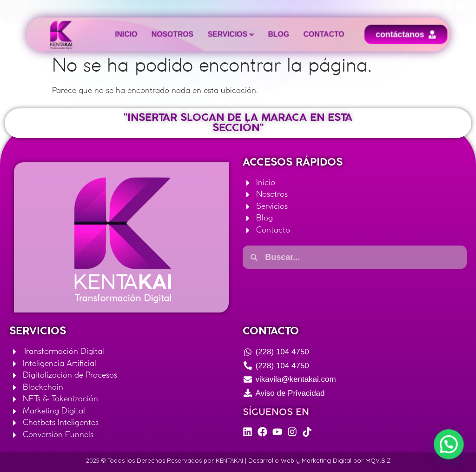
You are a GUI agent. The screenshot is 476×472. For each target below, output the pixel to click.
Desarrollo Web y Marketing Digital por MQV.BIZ (319, 460)
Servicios (229, 34)
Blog (274, 34)
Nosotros (180, 34)
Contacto (314, 34)
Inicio (139, 34)
